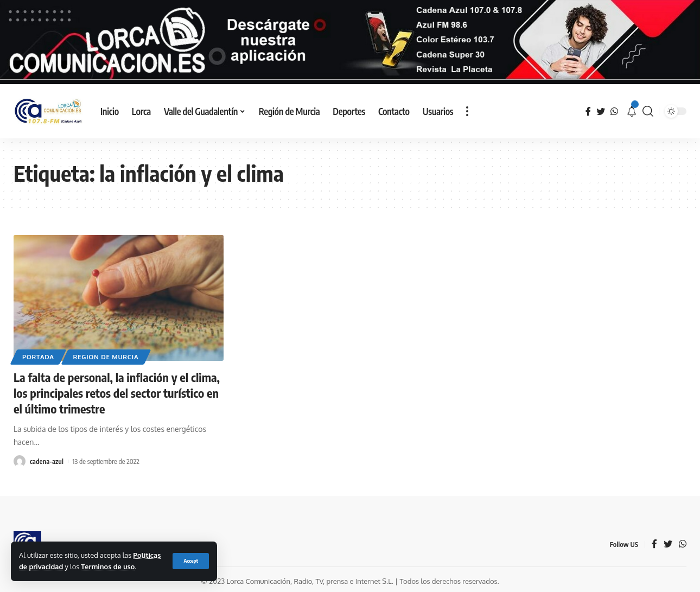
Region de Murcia (106, 357)
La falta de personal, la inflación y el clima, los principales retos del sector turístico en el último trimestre (117, 393)
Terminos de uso (108, 566)
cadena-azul (47, 461)
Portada (38, 357)
